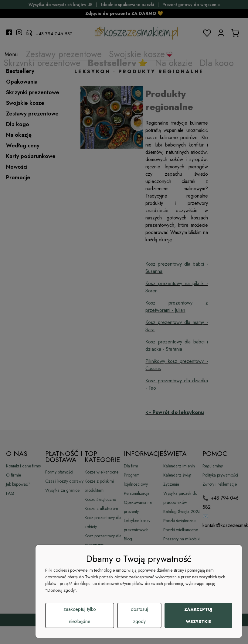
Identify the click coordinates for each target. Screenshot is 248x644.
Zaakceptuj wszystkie (198, 615)
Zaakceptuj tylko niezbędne (80, 615)
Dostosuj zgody (139, 615)
